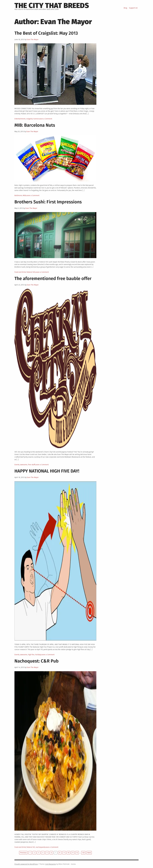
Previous (23, 853)
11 (73, 853)
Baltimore (18, 195)
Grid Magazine (51, 864)
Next (89, 853)
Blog (125, 8)
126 (83, 853)
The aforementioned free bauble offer (53, 278)
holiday (38, 655)
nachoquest (40, 847)
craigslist (29, 119)
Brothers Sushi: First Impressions (48, 202)
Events (17, 465)
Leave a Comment (45, 119)
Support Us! (133, 8)
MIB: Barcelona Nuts (35, 125)
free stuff (31, 465)
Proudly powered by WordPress (26, 864)
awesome (24, 465)
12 (77, 853)
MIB (24, 195)
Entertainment (20, 119)
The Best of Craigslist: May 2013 (46, 33)
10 (68, 853)
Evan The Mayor (33, 39)
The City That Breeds (52, 6)
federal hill (31, 272)
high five (31, 655)
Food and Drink (20, 272)
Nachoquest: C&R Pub (36, 661)
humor (36, 119)
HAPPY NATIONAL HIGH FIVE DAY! (47, 471)
